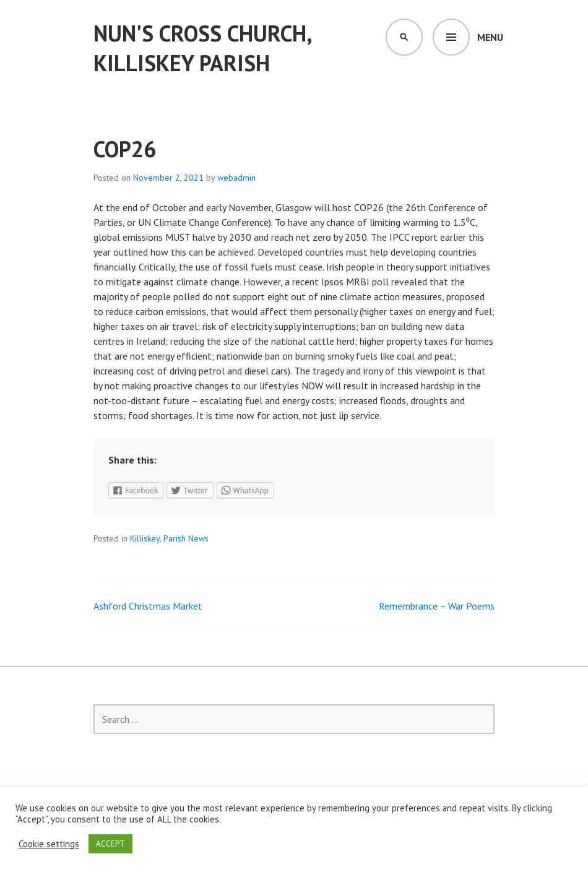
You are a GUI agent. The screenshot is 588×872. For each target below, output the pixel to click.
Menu (490, 37)
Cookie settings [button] (49, 844)
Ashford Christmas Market (148, 606)
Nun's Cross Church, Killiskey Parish (202, 48)
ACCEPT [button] (110, 844)
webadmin (236, 178)
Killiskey (145, 538)
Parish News (186, 538)
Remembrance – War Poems (437, 606)
